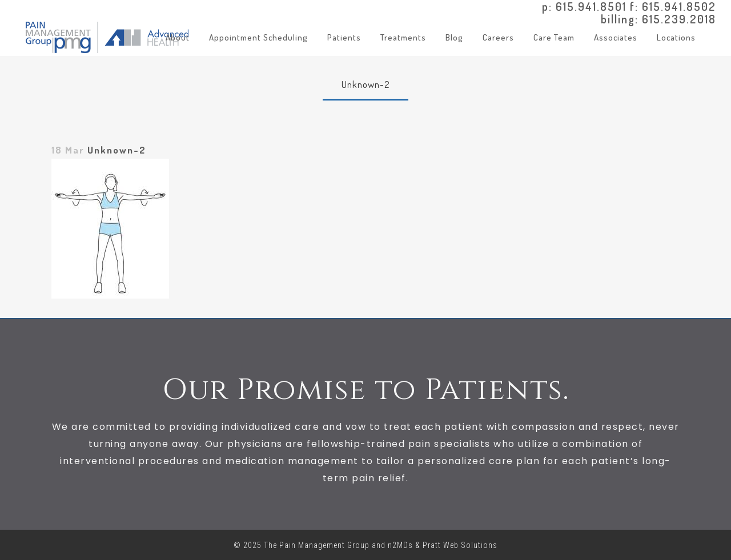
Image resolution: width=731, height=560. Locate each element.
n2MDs (400, 545)
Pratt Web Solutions (460, 545)
